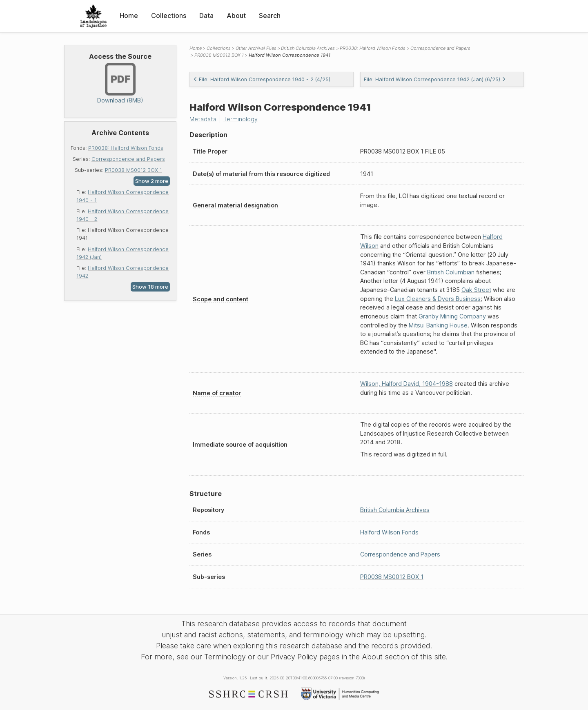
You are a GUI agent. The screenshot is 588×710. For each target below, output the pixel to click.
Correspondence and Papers (128, 159)
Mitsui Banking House (438, 325)
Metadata (203, 119)
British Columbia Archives (308, 48)
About (236, 16)
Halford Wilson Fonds (389, 532)
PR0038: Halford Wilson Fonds (126, 148)
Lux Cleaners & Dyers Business (438, 299)
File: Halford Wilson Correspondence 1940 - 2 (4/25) (262, 79)
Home (129, 16)
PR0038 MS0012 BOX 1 (134, 170)
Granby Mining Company (452, 316)
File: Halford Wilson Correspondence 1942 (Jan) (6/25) (435, 79)
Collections (169, 16)
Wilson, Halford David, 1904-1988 (406, 384)
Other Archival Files (256, 48)
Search (270, 16)
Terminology (241, 119)
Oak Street (476, 290)
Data (206, 16)
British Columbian (451, 272)
